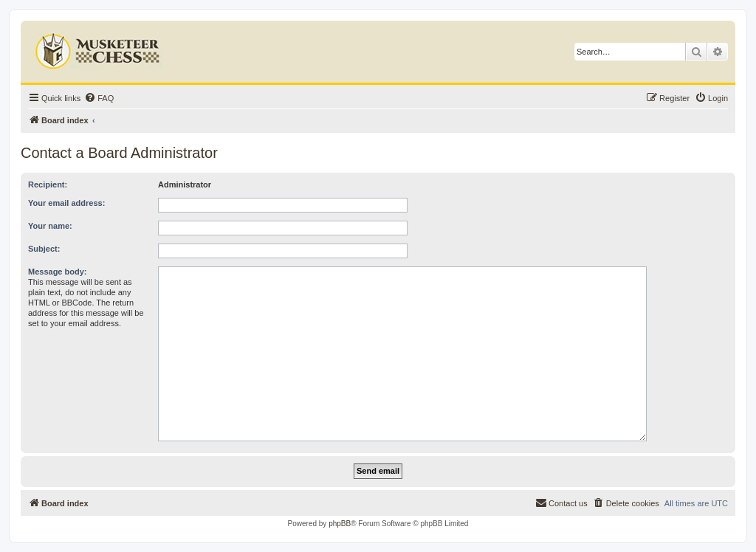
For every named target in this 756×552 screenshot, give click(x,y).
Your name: (50, 226)
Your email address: (66, 203)
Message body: (57, 272)
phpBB (340, 524)
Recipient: (48, 184)
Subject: (44, 249)
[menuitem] (99, 98)
